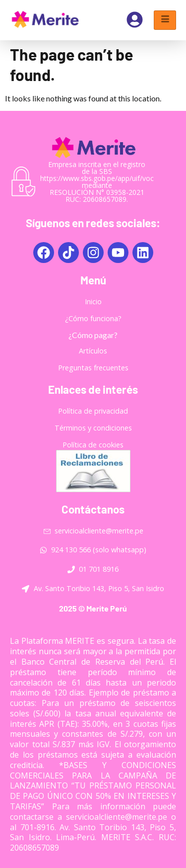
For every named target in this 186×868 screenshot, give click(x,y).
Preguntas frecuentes (93, 368)
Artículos (93, 351)
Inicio (93, 302)
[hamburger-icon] (165, 20)
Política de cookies (93, 445)
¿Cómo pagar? (93, 335)
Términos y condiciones (93, 428)
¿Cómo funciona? (93, 318)
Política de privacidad (93, 411)
